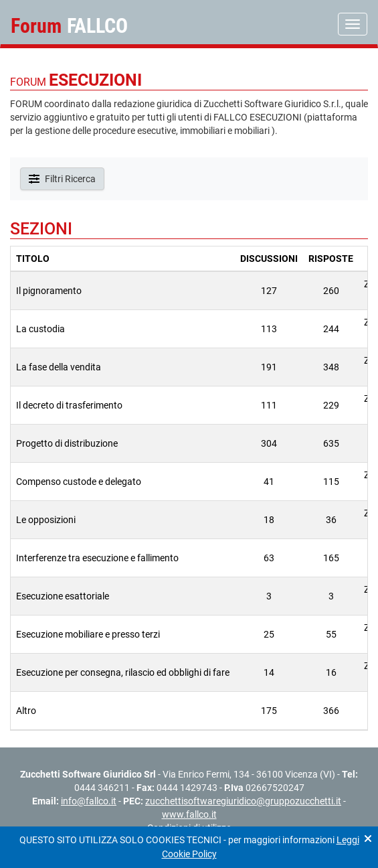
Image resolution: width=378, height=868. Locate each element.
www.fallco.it (189, 814)
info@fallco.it (89, 801)
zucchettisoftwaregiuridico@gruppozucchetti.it (243, 801)
